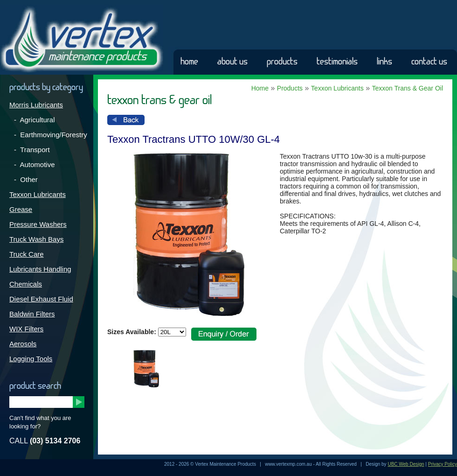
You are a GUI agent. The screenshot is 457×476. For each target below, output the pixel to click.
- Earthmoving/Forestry (51, 135)
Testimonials (337, 62)
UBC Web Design (406, 464)
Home (189, 62)
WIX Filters (26, 329)
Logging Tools (31, 359)
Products (282, 62)
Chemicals (26, 284)
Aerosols (23, 344)
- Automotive (35, 164)
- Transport (32, 150)
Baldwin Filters (32, 314)
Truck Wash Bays (36, 239)
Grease (21, 209)
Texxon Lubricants (38, 194)
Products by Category (46, 87)
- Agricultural (35, 120)
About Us (232, 62)
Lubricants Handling (40, 269)
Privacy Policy (443, 464)
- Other (26, 179)
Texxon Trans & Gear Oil (407, 88)
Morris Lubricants (36, 105)
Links (384, 62)
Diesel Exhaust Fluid (41, 299)
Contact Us (429, 62)
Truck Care (27, 254)
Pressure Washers (38, 224)
